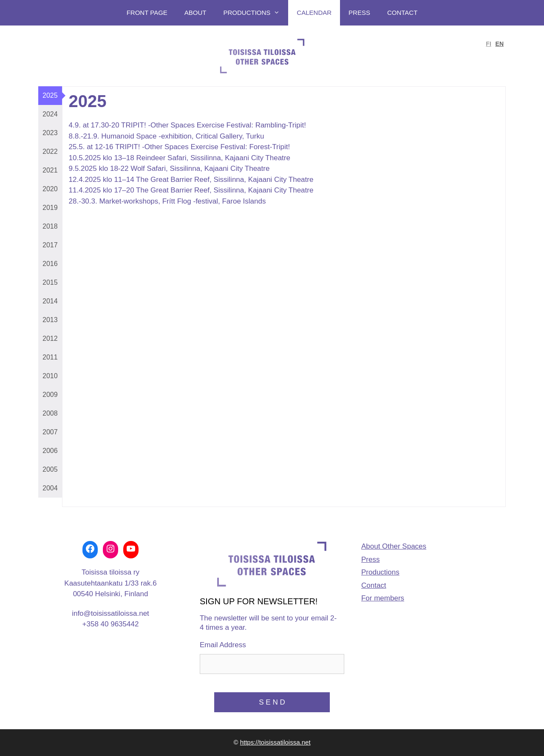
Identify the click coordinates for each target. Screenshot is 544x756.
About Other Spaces (394, 546)
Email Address (223, 645)
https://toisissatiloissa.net (275, 742)
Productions (256, 13)
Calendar (314, 13)
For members (383, 598)
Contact (402, 13)
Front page (147, 13)
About (195, 13)
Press (359, 13)
